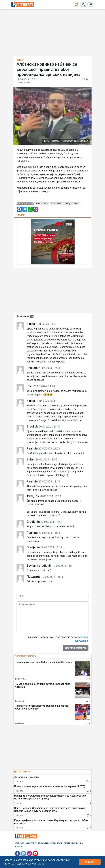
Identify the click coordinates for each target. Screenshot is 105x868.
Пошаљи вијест (45, 843)
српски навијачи (59, 204)
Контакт (58, 843)
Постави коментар (76, 648)
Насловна (19, 843)
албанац (75, 204)
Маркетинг (31, 843)
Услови (67, 843)
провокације (41, 204)
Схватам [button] (90, 862)
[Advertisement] (52, 34)
